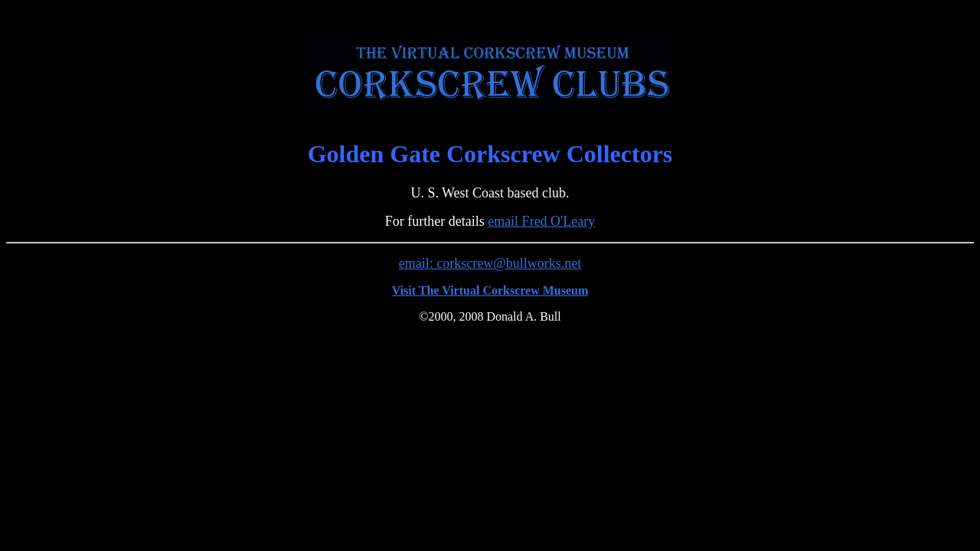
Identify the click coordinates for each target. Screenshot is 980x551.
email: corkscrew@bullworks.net (490, 263)
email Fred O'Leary (541, 221)
